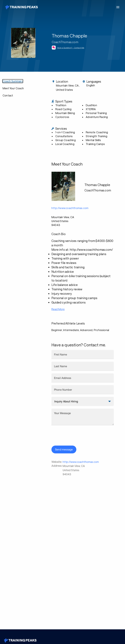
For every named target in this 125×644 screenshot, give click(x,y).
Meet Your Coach (13, 88)
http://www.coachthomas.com (81, 462)
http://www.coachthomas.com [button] (70, 208)
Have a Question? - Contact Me (71, 48)
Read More (58, 309)
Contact (8, 95)
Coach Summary (13, 81)
